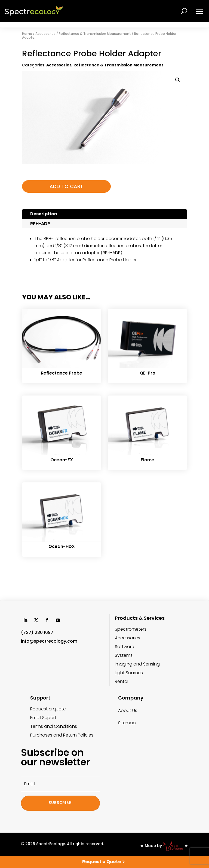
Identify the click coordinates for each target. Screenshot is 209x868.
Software (125, 647)
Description (44, 214)
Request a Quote (102, 862)
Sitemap (127, 723)
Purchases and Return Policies (62, 735)
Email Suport (43, 718)
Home (27, 34)
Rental (122, 681)
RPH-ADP (40, 224)
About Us (128, 711)
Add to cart (63, 186)
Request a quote (48, 709)
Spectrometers (131, 629)
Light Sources (129, 673)
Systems (124, 655)
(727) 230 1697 (37, 632)
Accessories (45, 34)
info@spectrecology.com (49, 641)
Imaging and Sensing (137, 664)
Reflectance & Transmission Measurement (95, 34)
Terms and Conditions (54, 726)
